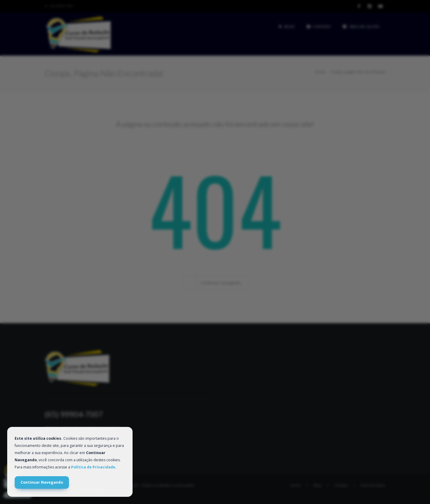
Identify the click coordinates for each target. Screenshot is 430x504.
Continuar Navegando (42, 482)
